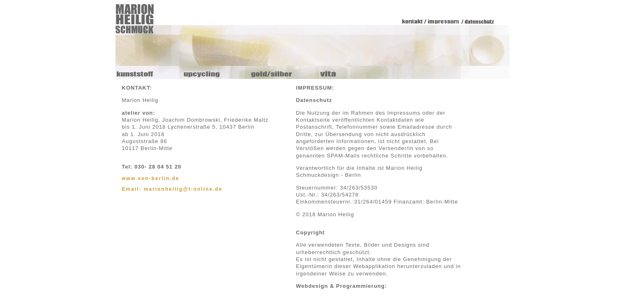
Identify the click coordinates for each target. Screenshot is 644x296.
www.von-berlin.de (151, 178)
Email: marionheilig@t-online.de (172, 189)
